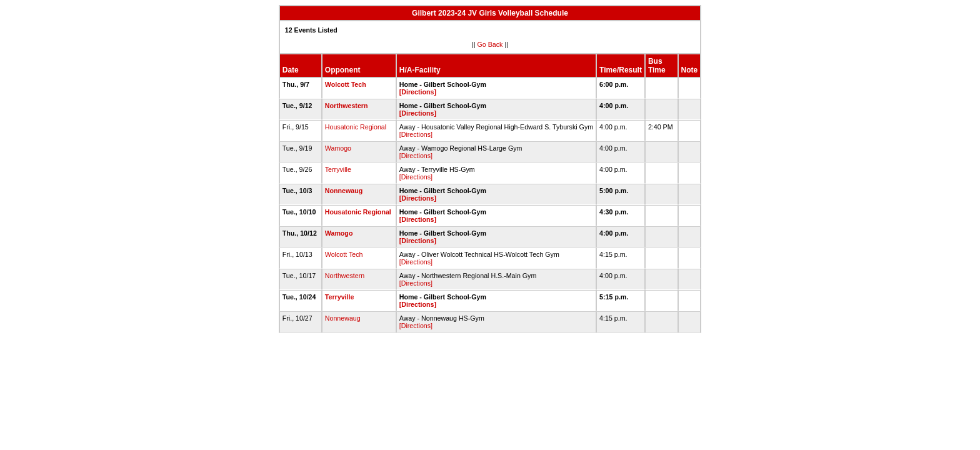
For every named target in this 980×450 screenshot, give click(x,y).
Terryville (338, 169)
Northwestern (347, 106)
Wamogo (338, 148)
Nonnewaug (344, 191)
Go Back (490, 44)
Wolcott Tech (346, 84)
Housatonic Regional (356, 127)
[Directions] (418, 92)
